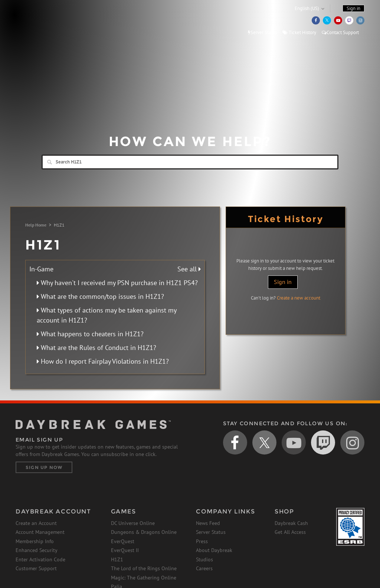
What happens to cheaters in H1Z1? (90, 334)
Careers (204, 568)
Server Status (262, 32)
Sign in (283, 282)
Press (202, 541)
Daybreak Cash (291, 523)
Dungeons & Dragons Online (144, 532)
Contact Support (340, 32)
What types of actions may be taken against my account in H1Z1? (107, 315)
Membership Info (35, 541)
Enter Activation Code (40, 559)
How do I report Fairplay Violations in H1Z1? (103, 361)
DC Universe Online (133, 523)
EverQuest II (125, 550)
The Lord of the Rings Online (144, 568)
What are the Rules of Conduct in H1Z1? (96, 348)
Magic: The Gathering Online (144, 578)
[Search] (190, 162)
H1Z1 (117, 559)
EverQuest (123, 541)
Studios (204, 559)
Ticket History (299, 32)
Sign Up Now (44, 467)
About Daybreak (214, 550)
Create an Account (36, 523)
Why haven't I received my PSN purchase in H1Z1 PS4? (117, 283)
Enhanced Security (37, 550)
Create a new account (299, 298)
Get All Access (290, 532)
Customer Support (36, 568)
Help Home (36, 225)
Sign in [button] (353, 8)
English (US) (307, 8)
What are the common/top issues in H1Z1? (100, 296)
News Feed (208, 523)
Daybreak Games (49, 21)
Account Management (40, 532)
